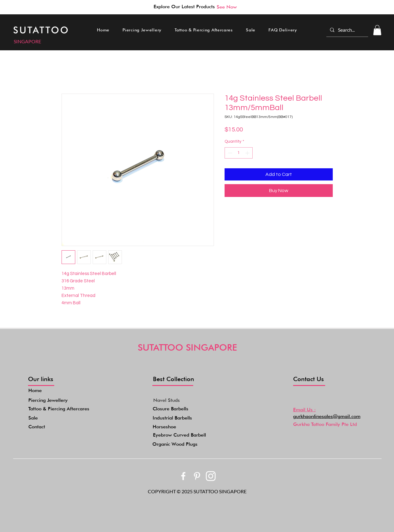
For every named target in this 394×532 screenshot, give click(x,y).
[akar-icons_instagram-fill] (211, 476)
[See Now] (227, 7)
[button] (142, 30)
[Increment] (248, 153)
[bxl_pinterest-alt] (197, 476)
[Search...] (347, 30)
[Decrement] (229, 153)
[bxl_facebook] (183, 476)
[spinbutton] (239, 153)
